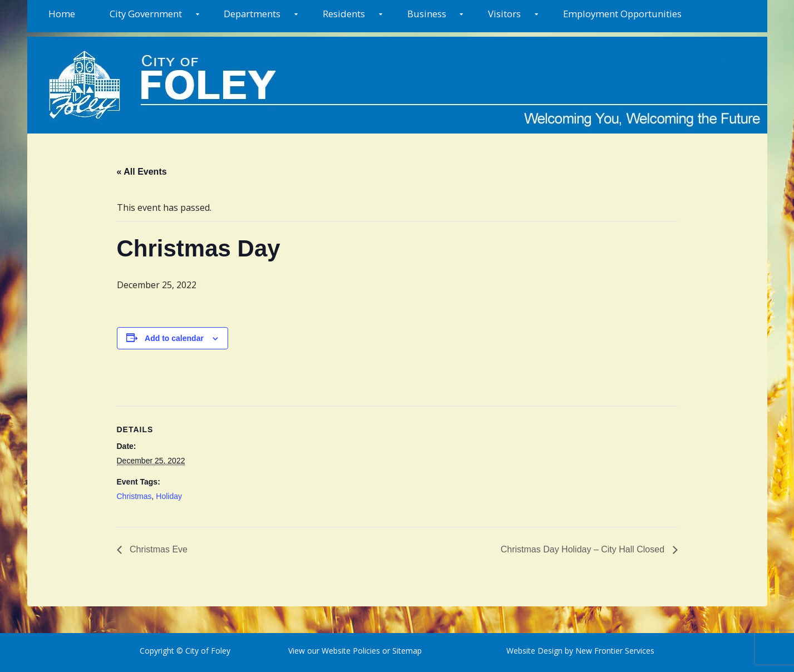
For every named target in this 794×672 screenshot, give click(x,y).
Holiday (169, 496)
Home (62, 14)
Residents (344, 14)
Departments (252, 14)
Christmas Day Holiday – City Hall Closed (584, 549)
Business (427, 14)
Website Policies (351, 651)
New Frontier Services (615, 651)
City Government (146, 14)
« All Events (142, 172)
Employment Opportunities (622, 14)
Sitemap (406, 651)
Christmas (134, 496)
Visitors (504, 14)
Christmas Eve (157, 549)
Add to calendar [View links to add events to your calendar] (174, 338)
